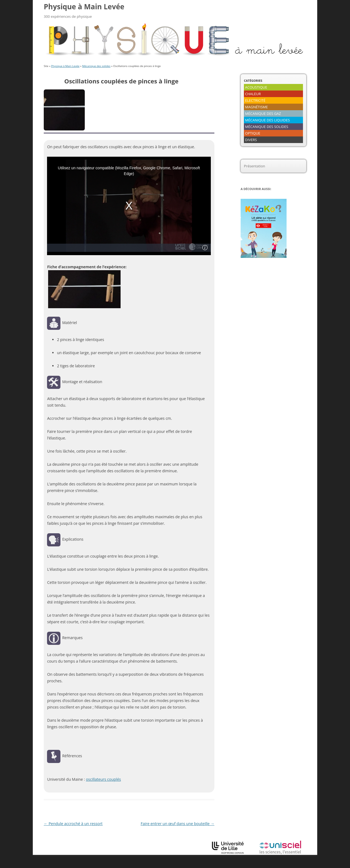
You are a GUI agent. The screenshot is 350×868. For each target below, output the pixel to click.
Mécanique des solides (96, 66)
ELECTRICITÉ (255, 100)
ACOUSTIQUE (256, 87)
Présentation (254, 166)
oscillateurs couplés (103, 779)
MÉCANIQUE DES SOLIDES (267, 127)
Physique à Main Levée (84, 7)
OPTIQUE (253, 133)
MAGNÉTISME (256, 107)
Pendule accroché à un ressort (73, 824)
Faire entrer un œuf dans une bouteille (177, 824)
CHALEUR (253, 94)
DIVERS (251, 140)
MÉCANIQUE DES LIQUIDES (267, 120)
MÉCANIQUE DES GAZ (263, 113)
